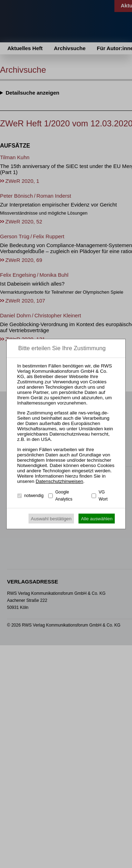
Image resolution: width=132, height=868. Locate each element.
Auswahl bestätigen (51, 519)
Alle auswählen (97, 519)
